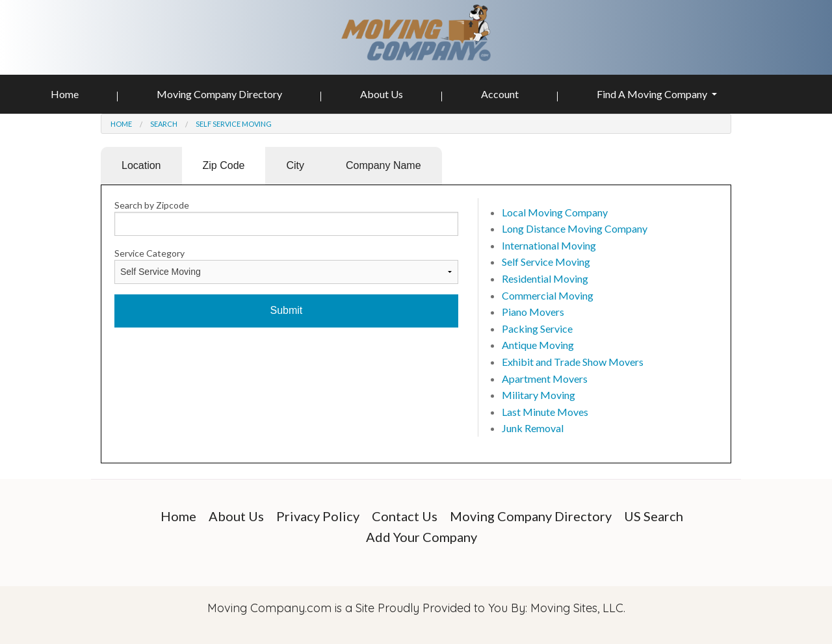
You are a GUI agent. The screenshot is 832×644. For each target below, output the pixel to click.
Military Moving (539, 395)
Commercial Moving (548, 295)
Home (65, 94)
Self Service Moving (234, 124)
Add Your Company (422, 537)
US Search (654, 516)
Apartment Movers (545, 379)
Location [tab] (141, 165)
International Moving (549, 245)
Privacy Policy (318, 516)
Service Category (149, 253)
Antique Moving (538, 345)
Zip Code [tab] (224, 165)
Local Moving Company (555, 212)
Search (164, 124)
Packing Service (537, 328)
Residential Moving (545, 278)
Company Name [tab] (383, 165)
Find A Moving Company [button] (653, 94)
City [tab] (295, 165)
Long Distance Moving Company (575, 228)
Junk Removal (533, 428)
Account (500, 94)
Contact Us (405, 516)
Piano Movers (533, 312)
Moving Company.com (269, 608)
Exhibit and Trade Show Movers (573, 362)
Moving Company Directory (219, 94)
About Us (382, 94)
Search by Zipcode (152, 205)
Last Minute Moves (545, 412)
